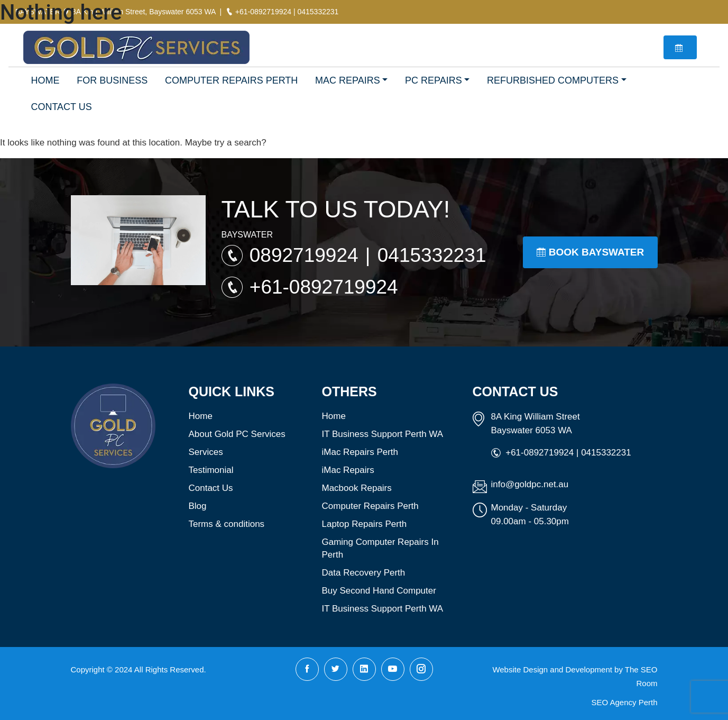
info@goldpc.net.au (530, 484)
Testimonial (211, 470)
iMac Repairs (348, 470)
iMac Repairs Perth (360, 452)
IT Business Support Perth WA (383, 434)
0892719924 (307, 255)
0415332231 (432, 255)
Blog (198, 506)
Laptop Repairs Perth (365, 524)
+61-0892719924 (324, 287)
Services (206, 452)
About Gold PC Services (237, 434)
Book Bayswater (590, 252)
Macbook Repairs (357, 488)
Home (201, 416)
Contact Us (211, 488)
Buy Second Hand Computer (379, 591)
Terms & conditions (227, 524)
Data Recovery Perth (364, 573)
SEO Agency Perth (624, 702)
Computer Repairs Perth (370, 506)
